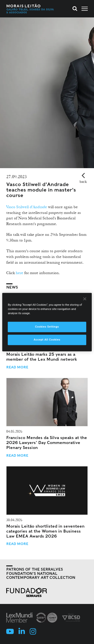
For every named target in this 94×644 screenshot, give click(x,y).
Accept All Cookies (47, 340)
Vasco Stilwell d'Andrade (27, 207)
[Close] (85, 299)
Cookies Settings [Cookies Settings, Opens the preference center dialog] (47, 327)
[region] (47, 322)
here (19, 273)
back (83, 182)
